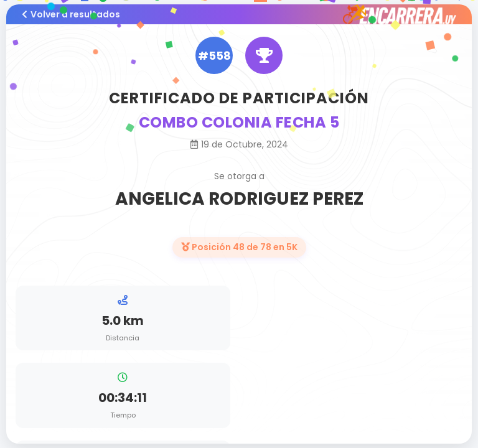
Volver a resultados (71, 14)
